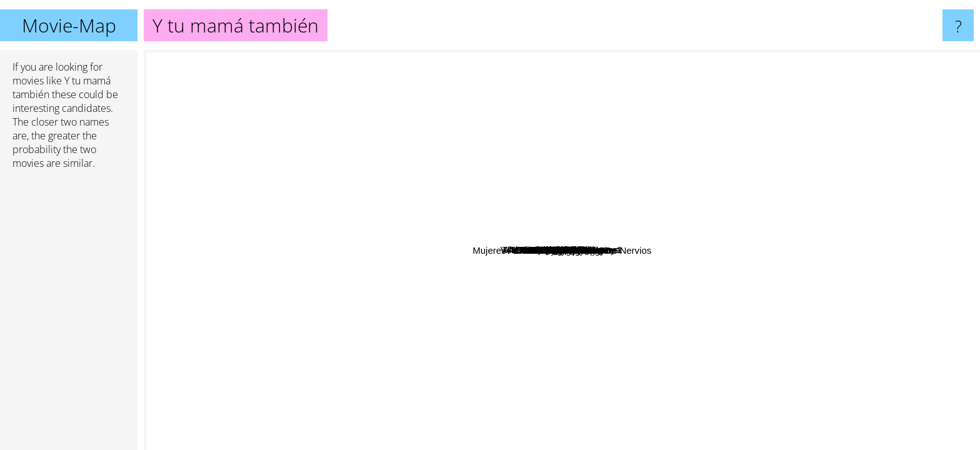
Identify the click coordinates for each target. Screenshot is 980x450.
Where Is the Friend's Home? (380, 114)
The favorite (541, 58)
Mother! (645, 365)
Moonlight (730, 252)
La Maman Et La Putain (853, 391)
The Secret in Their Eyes (600, 232)
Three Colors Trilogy (666, 318)
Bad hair (501, 408)
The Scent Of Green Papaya (338, 143)
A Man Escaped (391, 224)
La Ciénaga (280, 317)
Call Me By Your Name (470, 142)
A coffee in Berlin (852, 342)
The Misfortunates (375, 349)
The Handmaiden (653, 303)
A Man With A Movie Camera (877, 258)
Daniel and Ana (309, 242)
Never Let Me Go (663, 257)
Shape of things (579, 135)
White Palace (738, 108)
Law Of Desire (567, 442)
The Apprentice (663, 104)
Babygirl (441, 410)
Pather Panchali (322, 260)
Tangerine (592, 246)
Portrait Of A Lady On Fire (466, 263)
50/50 (469, 298)
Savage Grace (491, 167)
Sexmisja (230, 251)
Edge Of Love (606, 160)
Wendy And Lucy (348, 332)
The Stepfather (835, 133)
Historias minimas (658, 404)
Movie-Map (69, 25)
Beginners (469, 213)
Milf (537, 343)
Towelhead (487, 99)
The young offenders (610, 88)
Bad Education (773, 154)
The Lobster (796, 282)
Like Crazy (682, 333)
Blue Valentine (597, 255)
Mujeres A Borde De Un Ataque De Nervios (614, 422)
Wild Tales (587, 279)
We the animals (608, 110)
